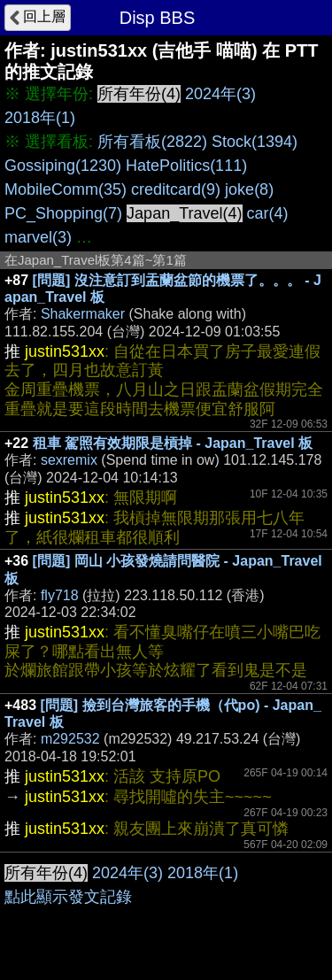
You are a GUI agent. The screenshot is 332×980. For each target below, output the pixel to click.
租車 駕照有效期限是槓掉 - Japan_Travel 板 (173, 443)
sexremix (69, 460)
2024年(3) (220, 94)
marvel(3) (38, 237)
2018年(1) (40, 118)
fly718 (60, 595)
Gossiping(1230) (63, 166)
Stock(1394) (255, 142)
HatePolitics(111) (186, 166)
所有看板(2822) (152, 142)
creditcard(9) (176, 189)
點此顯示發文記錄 (68, 897)
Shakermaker (83, 314)
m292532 (70, 739)
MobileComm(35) (66, 189)
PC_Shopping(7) (63, 213)
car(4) (268, 213)
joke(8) (249, 189)
